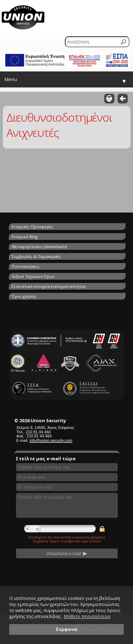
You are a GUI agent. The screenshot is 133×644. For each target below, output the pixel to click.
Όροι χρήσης (24, 296)
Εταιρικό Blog (25, 237)
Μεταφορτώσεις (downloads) (39, 246)
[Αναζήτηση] (97, 42)
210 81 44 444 (38, 432)
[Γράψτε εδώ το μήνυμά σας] (67, 505)
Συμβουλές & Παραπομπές (36, 256)
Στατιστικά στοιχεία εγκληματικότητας (49, 286)
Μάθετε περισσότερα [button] (87, 616)
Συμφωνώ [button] (66, 629)
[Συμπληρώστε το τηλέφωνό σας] (67, 487)
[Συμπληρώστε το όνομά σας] (67, 467)
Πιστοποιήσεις (26, 266)
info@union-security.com (51, 440)
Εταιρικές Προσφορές (32, 227)
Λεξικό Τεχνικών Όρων (33, 276)
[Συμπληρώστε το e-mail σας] (67, 477)
